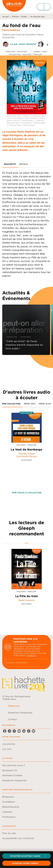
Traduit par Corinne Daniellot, (19, 35)
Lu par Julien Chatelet (23, 44)
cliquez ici (32, 655)
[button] (26, 856)
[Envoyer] (45, 663)
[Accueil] (14, 7)
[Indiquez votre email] (23, 663)
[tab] (10, 164)
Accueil (5, 17)
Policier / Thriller (20, 17)
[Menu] (44, 7)
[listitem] (5, 731)
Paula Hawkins (11, 30)
